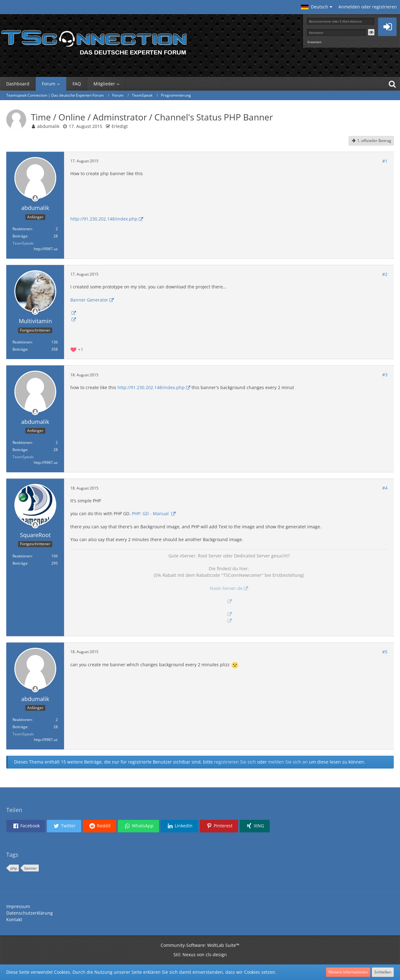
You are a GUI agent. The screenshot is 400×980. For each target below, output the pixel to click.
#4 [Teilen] (385, 488)
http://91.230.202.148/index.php (104, 219)
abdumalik (48, 126)
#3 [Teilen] (385, 375)
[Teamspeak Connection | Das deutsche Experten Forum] (94, 41)
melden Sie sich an (288, 762)
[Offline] (35, 198)
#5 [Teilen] (385, 652)
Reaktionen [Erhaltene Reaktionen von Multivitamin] (22, 342)
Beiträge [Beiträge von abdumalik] (20, 236)
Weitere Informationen (348, 972)
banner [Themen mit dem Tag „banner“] (31, 868)
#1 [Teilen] (385, 161)
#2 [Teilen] (385, 274)
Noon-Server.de (226, 588)
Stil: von (200, 955)
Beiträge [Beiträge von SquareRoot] (20, 563)
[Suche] (392, 84)
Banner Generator (89, 300)
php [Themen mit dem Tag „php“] (14, 868)
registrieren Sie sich (235, 762)
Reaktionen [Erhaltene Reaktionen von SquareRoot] (22, 556)
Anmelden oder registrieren (368, 7)
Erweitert (315, 42)
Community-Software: (200, 945)
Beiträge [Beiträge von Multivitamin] (20, 349)
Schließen (383, 972)
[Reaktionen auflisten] (77, 349)
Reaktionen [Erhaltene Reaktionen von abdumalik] (22, 229)
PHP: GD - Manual (151, 513)
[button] (317, 7)
